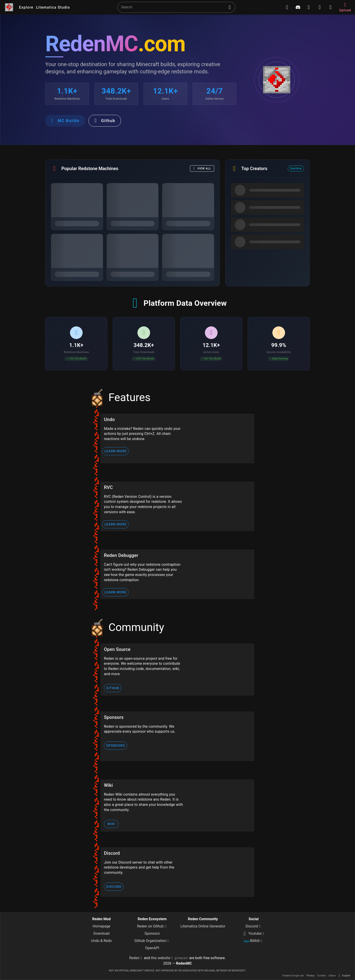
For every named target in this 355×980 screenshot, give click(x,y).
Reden (136, 958)
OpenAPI (152, 948)
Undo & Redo (101, 941)
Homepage (101, 926)
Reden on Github (152, 926)
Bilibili (254, 941)
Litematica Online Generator (203, 926)
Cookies (322, 976)
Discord (254, 926)
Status (332, 976)
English (344, 976)
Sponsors (152, 933)
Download (101, 933)
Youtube (254, 934)
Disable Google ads (294, 976)
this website (162, 958)
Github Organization (152, 941)
